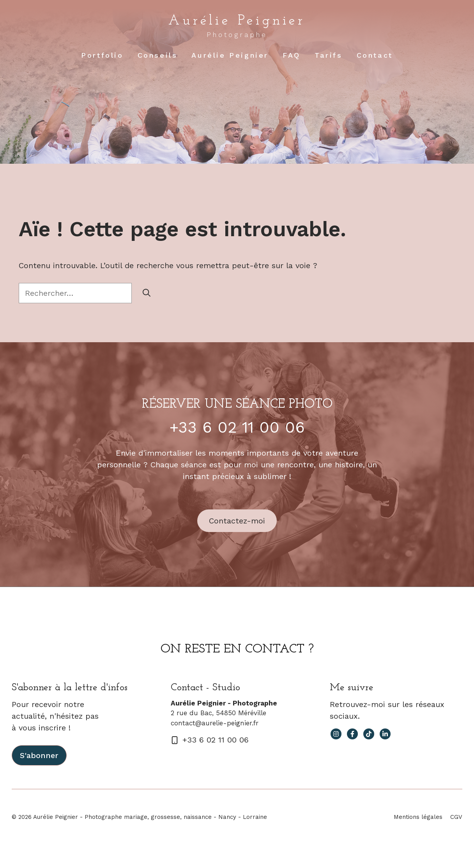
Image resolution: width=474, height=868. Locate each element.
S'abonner (39, 755)
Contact (375, 55)
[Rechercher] (147, 293)
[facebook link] (352, 734)
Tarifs (329, 55)
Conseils (158, 55)
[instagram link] (336, 734)
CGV (456, 817)
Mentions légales (418, 817)
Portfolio (102, 55)
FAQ (292, 55)
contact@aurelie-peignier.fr (215, 723)
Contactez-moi (237, 521)
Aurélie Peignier (237, 21)
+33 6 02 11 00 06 (237, 427)
